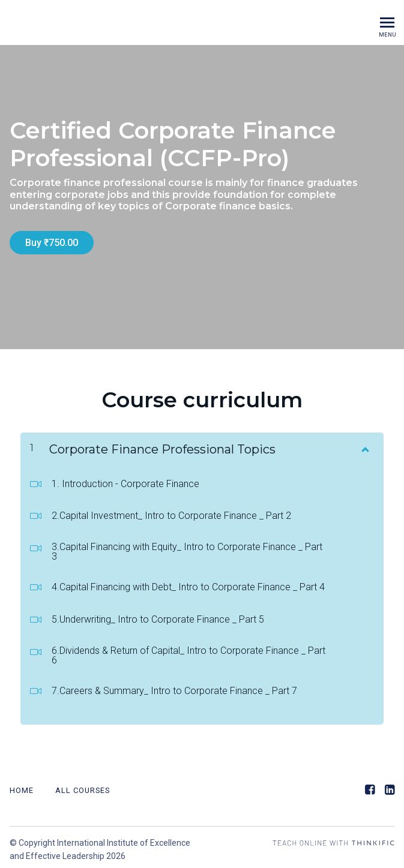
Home (22, 786)
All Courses (83, 786)
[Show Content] (364, 443)
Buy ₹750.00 (52, 243)
